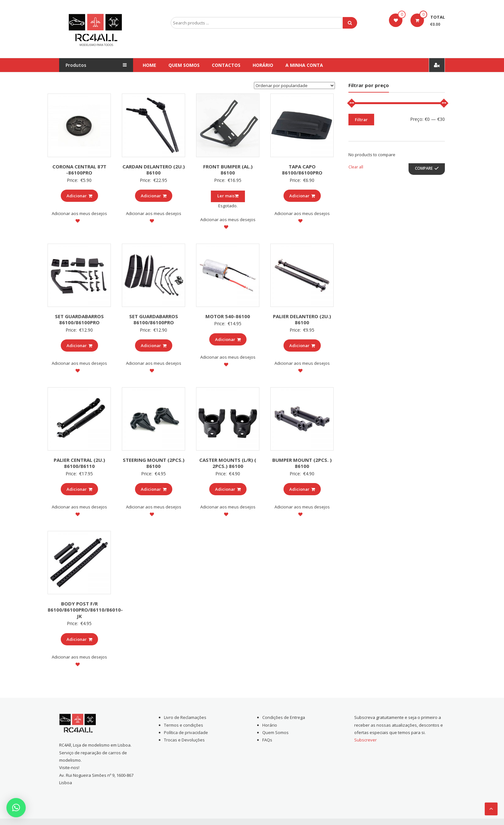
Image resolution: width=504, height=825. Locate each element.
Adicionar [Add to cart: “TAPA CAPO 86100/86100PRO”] (302, 196)
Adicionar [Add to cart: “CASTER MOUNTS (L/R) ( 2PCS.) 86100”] (228, 489)
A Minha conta (304, 65)
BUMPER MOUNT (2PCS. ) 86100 (302, 463)
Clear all (356, 167)
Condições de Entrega (284, 717)
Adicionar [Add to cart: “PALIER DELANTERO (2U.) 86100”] (302, 345)
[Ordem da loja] (294, 85)
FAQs (267, 740)
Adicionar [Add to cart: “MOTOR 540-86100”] (228, 339)
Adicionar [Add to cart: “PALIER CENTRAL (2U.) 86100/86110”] (79, 489)
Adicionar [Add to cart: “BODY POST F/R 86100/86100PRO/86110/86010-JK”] (79, 639)
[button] (16, 808)
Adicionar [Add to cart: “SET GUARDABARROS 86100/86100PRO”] (79, 345)
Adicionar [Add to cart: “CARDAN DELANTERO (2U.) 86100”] (154, 196)
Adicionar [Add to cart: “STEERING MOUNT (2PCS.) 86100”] (154, 489)
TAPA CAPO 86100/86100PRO (302, 170)
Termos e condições (184, 725)
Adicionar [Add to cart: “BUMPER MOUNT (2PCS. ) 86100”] (302, 489)
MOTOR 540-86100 (228, 316)
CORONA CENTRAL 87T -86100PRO (79, 170)
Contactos (226, 65)
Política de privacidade (186, 732)
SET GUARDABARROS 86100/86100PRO (79, 319)
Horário (263, 65)
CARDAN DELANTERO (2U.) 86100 (154, 170)
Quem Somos (184, 65)
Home (149, 65)
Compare (424, 168)
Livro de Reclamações (185, 717)
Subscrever (365, 740)
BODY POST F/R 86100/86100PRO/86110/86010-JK (85, 610)
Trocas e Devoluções (184, 740)
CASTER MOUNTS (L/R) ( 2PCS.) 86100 (228, 463)
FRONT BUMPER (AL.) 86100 (228, 170)
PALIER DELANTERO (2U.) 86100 (302, 319)
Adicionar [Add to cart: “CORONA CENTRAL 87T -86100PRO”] (79, 196)
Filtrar (361, 120)
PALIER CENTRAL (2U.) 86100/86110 (79, 463)
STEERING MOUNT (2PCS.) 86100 (154, 463)
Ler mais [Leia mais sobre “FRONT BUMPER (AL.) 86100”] (228, 196)
